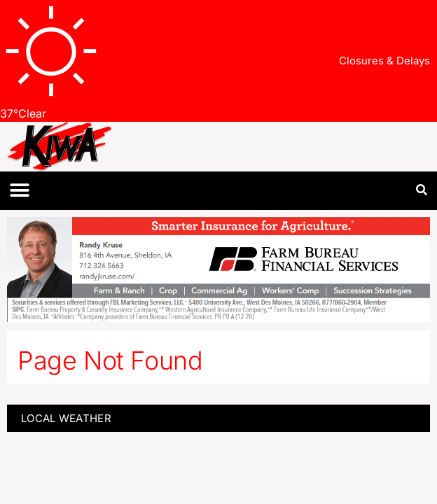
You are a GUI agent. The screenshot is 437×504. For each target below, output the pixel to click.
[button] (19, 191)
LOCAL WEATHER (66, 418)
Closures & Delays (384, 61)
